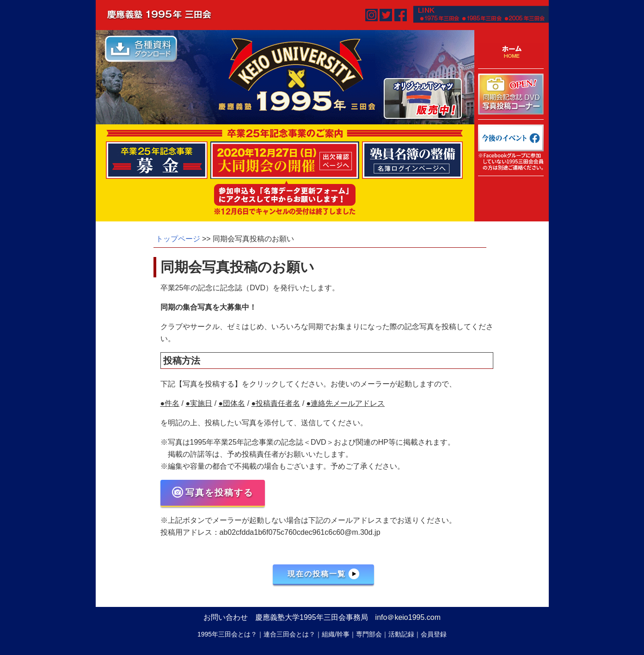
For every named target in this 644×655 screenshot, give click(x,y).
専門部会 (369, 634)
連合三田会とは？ (289, 634)
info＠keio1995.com (408, 617)
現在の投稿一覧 (323, 574)
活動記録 (401, 634)
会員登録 (434, 634)
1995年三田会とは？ (227, 634)
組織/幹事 (336, 634)
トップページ (178, 239)
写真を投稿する (213, 492)
